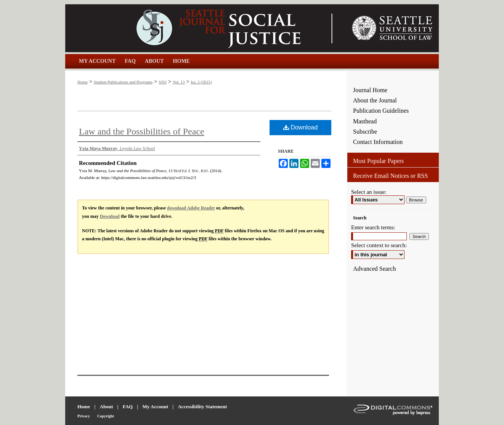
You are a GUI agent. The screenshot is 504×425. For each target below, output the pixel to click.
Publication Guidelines (381, 111)
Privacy (84, 416)
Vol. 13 (179, 82)
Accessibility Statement (202, 407)
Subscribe (365, 132)
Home (83, 82)
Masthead (365, 121)
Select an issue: (369, 192)
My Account (156, 407)
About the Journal (375, 100)
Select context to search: (379, 245)
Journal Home (370, 90)
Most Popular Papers (378, 161)
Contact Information (378, 142)
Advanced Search (374, 269)
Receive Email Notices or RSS (390, 176)
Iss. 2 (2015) (201, 82)
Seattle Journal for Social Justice (206, 28)
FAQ (128, 407)
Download (301, 127)
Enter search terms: (373, 227)
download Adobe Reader (191, 208)
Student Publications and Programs (123, 82)
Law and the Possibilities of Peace (142, 131)
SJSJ (163, 82)
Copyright (106, 416)
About (107, 407)
